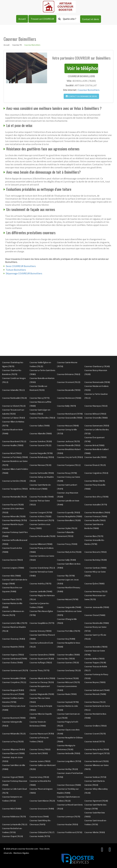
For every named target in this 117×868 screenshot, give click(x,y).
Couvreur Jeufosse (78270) (68, 441)
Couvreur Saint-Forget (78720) (97, 753)
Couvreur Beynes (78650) (95, 682)
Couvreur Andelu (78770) (40, 836)
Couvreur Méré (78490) (12, 809)
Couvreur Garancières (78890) (42, 655)
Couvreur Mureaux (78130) (40, 465)
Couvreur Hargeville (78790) (41, 453)
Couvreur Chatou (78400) (12, 663)
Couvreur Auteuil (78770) (95, 741)
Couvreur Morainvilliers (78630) (97, 512)
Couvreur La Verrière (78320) (14, 481)
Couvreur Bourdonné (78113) (14, 441)
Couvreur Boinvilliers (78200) (69, 520)
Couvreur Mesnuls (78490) (95, 694)
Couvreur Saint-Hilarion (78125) (42, 801)
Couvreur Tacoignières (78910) (15, 489)
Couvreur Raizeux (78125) (95, 702)
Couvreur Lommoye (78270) (68, 817)
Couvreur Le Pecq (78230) (13, 741)
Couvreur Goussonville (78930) (70, 418)
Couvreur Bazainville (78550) (69, 390)
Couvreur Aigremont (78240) (96, 801)
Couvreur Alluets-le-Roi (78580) (42, 678)
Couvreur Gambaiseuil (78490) (15, 659)
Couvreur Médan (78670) (95, 481)
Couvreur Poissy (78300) (67, 544)
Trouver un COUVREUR (42, 19)
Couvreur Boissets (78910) (95, 552)
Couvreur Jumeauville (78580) (97, 607)
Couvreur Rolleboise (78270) (14, 817)
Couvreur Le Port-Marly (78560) (15, 457)
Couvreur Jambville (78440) (41, 591)
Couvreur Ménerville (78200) (14, 516)
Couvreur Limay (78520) (39, 777)
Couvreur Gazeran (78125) (40, 445)
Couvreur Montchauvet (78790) (70, 414)
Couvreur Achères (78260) (40, 516)
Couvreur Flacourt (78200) (13, 505)
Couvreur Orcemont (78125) (69, 382)
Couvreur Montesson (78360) (69, 398)
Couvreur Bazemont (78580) (14, 718)
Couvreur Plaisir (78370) (12, 599)
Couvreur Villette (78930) (95, 832)
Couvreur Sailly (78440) (66, 560)
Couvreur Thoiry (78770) (39, 670)
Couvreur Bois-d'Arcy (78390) (96, 497)
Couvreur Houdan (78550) (67, 824)
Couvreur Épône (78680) (94, 584)
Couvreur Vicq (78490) (66, 639)
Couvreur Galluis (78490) (40, 426)
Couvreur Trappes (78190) (95, 663)
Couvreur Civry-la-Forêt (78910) (70, 457)
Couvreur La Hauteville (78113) (15, 824)
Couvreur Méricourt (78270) (68, 682)
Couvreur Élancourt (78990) (13, 753)
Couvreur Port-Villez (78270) (68, 631)
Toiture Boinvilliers (16, 270)
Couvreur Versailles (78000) (68, 655)
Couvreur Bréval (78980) (94, 445)
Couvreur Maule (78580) (67, 694)
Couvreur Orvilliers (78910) (95, 726)
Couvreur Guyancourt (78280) (42, 659)
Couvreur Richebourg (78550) (42, 457)
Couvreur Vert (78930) (39, 753)
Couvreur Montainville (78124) (14, 497)
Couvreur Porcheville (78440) (42, 497)
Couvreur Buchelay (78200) (96, 560)
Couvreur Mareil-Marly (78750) (14, 520)
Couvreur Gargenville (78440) (69, 607)
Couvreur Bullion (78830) (94, 659)
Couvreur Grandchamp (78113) (42, 568)
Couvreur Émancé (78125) (95, 465)
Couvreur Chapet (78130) (12, 836)
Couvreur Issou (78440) (39, 817)
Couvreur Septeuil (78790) (68, 702)
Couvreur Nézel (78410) (12, 453)
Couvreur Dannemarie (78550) (97, 426)
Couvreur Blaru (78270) (94, 536)
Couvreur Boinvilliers (89, 90)
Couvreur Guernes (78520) (68, 663)
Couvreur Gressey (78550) (40, 631)
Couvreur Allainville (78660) (41, 433)
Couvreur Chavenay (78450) (14, 639)
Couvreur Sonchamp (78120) (69, 670)
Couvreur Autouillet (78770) (96, 505)
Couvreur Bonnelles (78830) (96, 647)
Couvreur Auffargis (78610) (41, 663)
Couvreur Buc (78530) (66, 659)
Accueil (22, 19)
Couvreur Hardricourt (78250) (96, 761)
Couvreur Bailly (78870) (66, 406)
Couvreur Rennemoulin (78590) (97, 382)
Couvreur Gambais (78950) (95, 568)
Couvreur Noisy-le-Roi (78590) (97, 749)
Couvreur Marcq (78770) (39, 398)
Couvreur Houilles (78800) (13, 445)
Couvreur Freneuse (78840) (96, 516)
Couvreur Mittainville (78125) (14, 734)
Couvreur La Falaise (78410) (13, 418)
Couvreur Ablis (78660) (11, 576)
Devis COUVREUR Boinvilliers (21, 266)
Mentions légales (21, 853)
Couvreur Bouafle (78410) (95, 520)
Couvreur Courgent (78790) (41, 512)
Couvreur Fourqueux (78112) (69, 465)
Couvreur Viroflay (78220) (67, 769)
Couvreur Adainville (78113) (13, 390)
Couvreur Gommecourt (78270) (15, 670)
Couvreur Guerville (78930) (95, 457)
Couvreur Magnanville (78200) (42, 694)
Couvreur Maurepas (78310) (96, 406)
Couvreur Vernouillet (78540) (14, 678)
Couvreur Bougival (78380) (13, 690)
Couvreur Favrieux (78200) (68, 678)
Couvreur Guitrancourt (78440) (97, 690)
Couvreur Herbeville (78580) (69, 753)
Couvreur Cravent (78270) (95, 734)
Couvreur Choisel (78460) (95, 615)
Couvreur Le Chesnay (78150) (42, 682)
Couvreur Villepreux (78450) (13, 749)
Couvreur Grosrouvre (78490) (42, 809)
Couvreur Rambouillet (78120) (14, 398)
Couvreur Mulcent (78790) (68, 599)
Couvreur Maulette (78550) (13, 647)
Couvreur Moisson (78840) (68, 426)
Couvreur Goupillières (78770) (42, 623)
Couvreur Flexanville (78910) (69, 445)
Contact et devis (91, 19)
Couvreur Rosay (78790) (67, 473)
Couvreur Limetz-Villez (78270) (15, 623)
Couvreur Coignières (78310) (96, 473)
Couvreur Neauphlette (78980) (69, 516)
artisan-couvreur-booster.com (24, 849)
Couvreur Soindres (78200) (41, 441)
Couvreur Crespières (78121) (14, 682)
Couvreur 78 (17, 45)
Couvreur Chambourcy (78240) (97, 366)
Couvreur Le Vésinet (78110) (14, 406)
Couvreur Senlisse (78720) (95, 777)
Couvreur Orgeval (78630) (13, 777)
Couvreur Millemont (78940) (41, 544)
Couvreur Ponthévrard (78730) (70, 832)
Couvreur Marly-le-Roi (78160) (69, 552)
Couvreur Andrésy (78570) (40, 584)
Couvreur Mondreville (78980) (97, 623)
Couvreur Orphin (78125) (67, 528)
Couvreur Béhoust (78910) (95, 414)
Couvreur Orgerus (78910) (13, 655)
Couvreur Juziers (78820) (40, 761)
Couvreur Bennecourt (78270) (42, 520)
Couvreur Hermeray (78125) (96, 591)
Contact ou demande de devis (81, 96)
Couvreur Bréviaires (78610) (69, 374)
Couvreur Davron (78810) (12, 560)
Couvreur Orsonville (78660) (96, 418)
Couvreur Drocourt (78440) (13, 694)
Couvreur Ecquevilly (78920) (68, 512)
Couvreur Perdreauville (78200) (42, 536)
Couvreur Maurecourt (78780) (42, 734)
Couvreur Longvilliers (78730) (69, 761)
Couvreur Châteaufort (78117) (42, 832)
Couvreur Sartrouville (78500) (42, 473)
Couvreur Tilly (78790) (66, 576)
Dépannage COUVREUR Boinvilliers (24, 273)
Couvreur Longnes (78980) (13, 568)
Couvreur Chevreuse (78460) (69, 785)
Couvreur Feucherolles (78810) (42, 418)
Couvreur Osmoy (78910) (40, 749)
